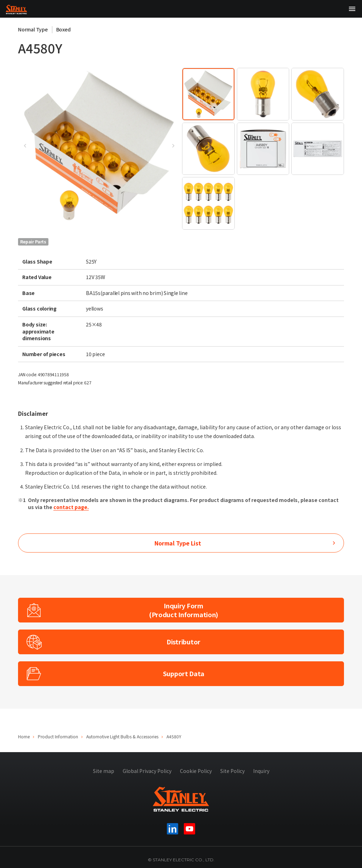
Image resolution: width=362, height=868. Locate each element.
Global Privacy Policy (147, 771)
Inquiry (261, 771)
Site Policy (232, 771)
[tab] (208, 94)
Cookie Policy (196, 771)
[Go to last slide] (25, 146)
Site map (104, 771)
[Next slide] (173, 146)
